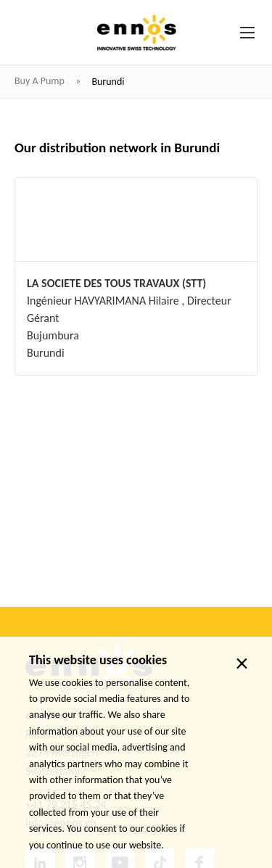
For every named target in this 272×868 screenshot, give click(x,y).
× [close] (242, 664)
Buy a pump (41, 81)
